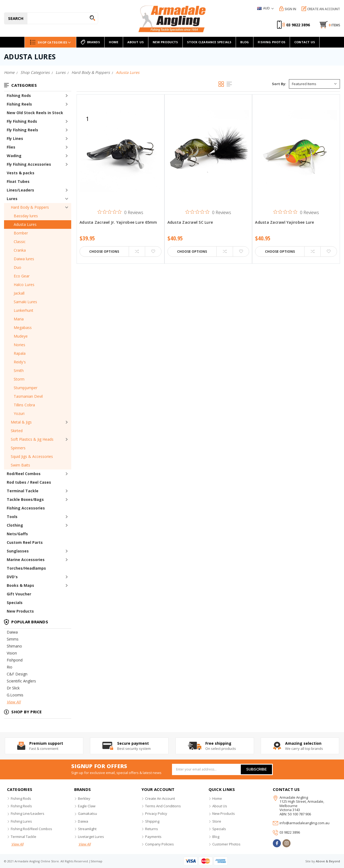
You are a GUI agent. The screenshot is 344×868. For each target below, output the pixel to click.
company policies (160, 844)
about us (220, 806)
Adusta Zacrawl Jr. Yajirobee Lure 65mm (118, 223)
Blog (245, 42)
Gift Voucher (19, 594)
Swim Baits (20, 465)
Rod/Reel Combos (24, 474)
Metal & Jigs (21, 422)
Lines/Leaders (20, 190)
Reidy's (20, 362)
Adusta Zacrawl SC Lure (190, 223)
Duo (17, 267)
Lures (12, 199)
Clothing (15, 525)
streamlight (87, 829)
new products (165, 42)
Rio (10, 667)
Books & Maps (20, 585)
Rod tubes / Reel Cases (29, 482)
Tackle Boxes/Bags (25, 499)
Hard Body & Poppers (30, 207)
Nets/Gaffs (17, 534)
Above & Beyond (328, 861)
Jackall (19, 293)
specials (219, 829)
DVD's (12, 577)
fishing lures (21, 821)
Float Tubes (18, 181)
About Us (136, 42)
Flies (11, 147)
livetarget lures (91, 837)
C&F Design (17, 674)
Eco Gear (22, 276)
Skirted (17, 431)
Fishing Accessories (26, 508)
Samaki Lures (25, 302)
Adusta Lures (25, 224)
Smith (19, 370)
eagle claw (87, 806)
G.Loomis (15, 695)
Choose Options (104, 252)
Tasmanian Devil (28, 396)
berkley (84, 798)
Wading (14, 156)
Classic (20, 242)
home (114, 42)
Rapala (20, 353)
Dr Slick (13, 688)
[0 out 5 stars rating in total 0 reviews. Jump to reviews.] (120, 212)
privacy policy (156, 813)
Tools (12, 517)
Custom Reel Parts (25, 542)
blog (216, 837)
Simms (13, 639)
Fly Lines (15, 138)
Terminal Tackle (23, 491)
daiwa (83, 821)
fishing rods (21, 798)
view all (17, 844)
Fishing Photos (272, 42)
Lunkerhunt (24, 310)
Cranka (20, 250)
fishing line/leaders (28, 813)
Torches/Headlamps (26, 568)
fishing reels (21, 806)
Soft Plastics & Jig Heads (32, 439)
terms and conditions (163, 806)
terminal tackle (24, 837)
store (217, 821)
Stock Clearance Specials (209, 42)
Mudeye (21, 336)
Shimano (14, 646)
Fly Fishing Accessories (29, 164)
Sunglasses (18, 551)
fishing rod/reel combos (31, 829)
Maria (19, 319)
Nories (19, 345)
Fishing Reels (19, 104)
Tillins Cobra (24, 405)
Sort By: (279, 84)
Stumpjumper (26, 388)
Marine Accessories (26, 560)
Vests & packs (21, 173)
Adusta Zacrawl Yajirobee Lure (284, 223)
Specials (15, 603)
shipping (152, 821)
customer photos (226, 844)
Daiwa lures (24, 259)
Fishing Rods (19, 95)
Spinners (18, 448)
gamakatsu (87, 813)
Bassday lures (26, 216)
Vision (12, 653)
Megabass (23, 328)
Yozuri (19, 413)
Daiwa (12, 632)
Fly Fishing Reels (22, 130)
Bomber (21, 233)
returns (152, 829)
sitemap (96, 861)
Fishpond (15, 660)
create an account (160, 798)
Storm (19, 379)
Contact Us (305, 42)
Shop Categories (50, 42)
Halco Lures (24, 285)
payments (153, 837)
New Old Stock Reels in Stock (35, 113)
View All (14, 702)
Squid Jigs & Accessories (32, 456)
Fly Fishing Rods (22, 121)
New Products (20, 611)
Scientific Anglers (21, 681)
